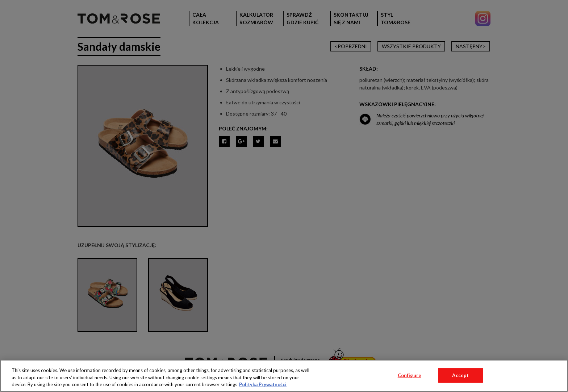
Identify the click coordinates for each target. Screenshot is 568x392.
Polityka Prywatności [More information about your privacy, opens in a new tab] (263, 384)
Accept (460, 375)
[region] (284, 376)
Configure (410, 375)
